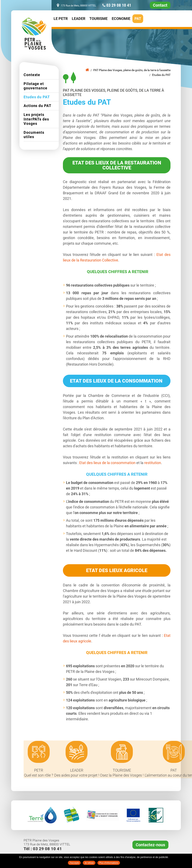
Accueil (87, 70)
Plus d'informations (109, 863)
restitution (153, 463)
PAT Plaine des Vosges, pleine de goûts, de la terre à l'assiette (132, 70)
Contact (160, 5)
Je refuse (89, 863)
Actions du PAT (37, 106)
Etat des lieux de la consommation (107, 463)
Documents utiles (34, 135)
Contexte (32, 75)
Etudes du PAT (161, 75)
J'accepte (74, 863)
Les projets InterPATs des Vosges (36, 119)
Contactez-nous (150, 845)
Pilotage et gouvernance (35, 86)
